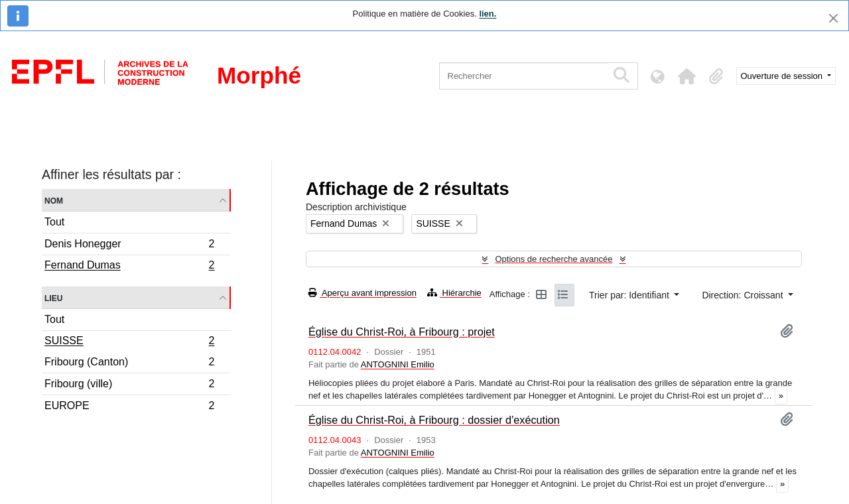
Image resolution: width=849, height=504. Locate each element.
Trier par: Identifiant (630, 295)
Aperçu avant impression (362, 293)
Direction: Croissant (744, 295)
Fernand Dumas (129, 267)
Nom (54, 200)
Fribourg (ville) (129, 386)
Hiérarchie (454, 293)
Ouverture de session (783, 76)
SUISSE (129, 342)
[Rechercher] (523, 76)
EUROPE (129, 407)
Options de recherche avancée (554, 259)
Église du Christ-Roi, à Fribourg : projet (402, 332)
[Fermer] (833, 18)
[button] (687, 76)
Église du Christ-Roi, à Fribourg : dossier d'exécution (434, 420)
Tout (54, 222)
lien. (488, 14)
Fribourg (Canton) (129, 364)
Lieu (53, 297)
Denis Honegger (129, 246)
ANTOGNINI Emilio (398, 364)
